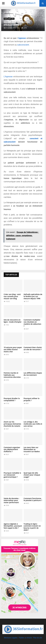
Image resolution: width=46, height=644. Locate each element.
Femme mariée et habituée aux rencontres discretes (12, 375)
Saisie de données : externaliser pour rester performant (12, 500)
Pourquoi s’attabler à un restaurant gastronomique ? (12, 475)
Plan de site (38, 638)
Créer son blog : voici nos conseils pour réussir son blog (12, 296)
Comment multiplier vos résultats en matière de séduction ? (32, 323)
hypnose (22, 38)
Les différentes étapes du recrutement (33, 374)
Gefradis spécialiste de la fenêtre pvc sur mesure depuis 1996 (33, 296)
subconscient (23, 45)
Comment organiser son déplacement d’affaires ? (12, 449)
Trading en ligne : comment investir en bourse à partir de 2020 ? (32, 527)
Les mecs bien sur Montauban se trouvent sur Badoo (32, 449)
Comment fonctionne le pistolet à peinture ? (33, 499)
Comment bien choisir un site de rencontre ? (33, 348)
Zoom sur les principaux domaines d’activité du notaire (12, 424)
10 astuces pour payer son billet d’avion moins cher (13, 349)
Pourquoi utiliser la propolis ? (32, 399)
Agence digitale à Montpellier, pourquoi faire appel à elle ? (13, 526)
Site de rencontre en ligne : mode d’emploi (13, 321)
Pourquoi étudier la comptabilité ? (12, 399)
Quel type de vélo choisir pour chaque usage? (32, 475)
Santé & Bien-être (9, 19)
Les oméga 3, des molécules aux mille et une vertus (33, 424)
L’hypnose (8, 77)
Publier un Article (25, 638)
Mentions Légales (11, 638)
